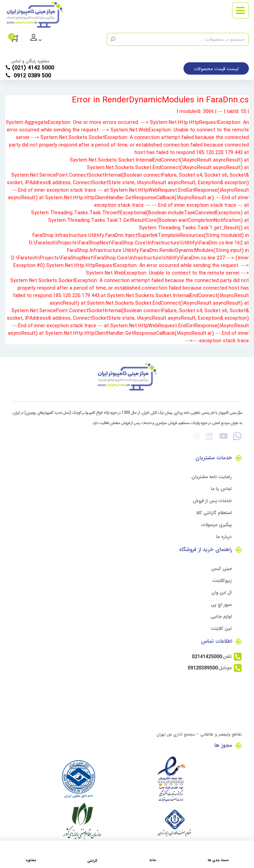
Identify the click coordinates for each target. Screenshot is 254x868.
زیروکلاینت (222, 580)
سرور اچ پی (221, 604)
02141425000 (207, 656)
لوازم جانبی (221, 616)
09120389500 (203, 668)
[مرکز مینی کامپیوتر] (35, 15)
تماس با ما (221, 489)
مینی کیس (221, 568)
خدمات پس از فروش (212, 501)
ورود (41, 41)
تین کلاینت (221, 628)
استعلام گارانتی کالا (214, 513)
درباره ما (224, 537)
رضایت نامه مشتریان (212, 477)
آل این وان (221, 592)
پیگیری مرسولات (217, 525)
